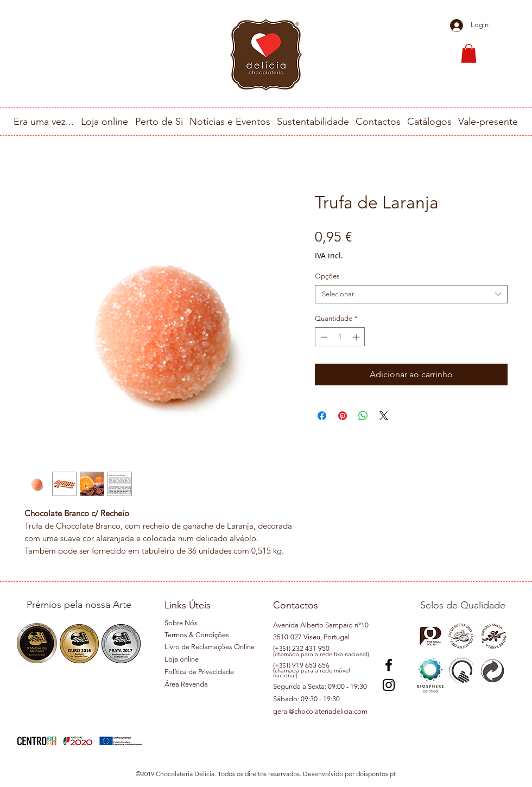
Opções (327, 276)
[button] (469, 53)
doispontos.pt (376, 774)
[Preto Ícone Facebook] (389, 665)
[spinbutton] (340, 337)
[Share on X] (384, 416)
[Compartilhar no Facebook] (322, 416)
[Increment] (357, 337)
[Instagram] (389, 685)
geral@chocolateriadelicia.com (320, 711)
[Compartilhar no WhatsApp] (363, 416)
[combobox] (411, 294)
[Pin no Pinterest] (343, 416)
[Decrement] (323, 337)
